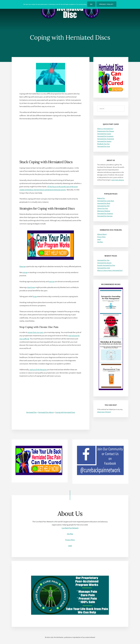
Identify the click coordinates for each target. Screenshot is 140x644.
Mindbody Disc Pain (103, 144)
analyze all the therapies (39, 373)
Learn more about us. (118, 180)
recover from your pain (36, 336)
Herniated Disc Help (104, 268)
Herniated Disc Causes (104, 134)
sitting (25, 276)
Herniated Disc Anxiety (104, 263)
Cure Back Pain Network (70, 528)
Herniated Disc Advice (45, 416)
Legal (99, 240)
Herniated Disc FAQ (103, 206)
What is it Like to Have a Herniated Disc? (110, 270)
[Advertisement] (51, 137)
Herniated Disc (30, 416)
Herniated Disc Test (103, 260)
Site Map (100, 242)
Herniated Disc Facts (104, 146)
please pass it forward (104, 412)
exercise (52, 285)
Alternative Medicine (104, 211)
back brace (31, 291)
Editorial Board (102, 234)
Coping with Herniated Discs (66, 416)
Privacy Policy (101, 237)
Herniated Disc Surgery (104, 141)
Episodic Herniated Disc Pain (106, 265)
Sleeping (23, 266)
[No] (138, 4)
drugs (35, 300)
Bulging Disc (101, 198)
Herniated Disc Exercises (105, 216)
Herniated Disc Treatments (106, 139)
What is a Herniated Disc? (105, 129)
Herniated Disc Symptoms (105, 136)
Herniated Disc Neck (104, 203)
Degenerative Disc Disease (106, 131)
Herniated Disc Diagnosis (105, 214)
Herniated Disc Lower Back (106, 201)
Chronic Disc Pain (103, 208)
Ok (92, 4)
